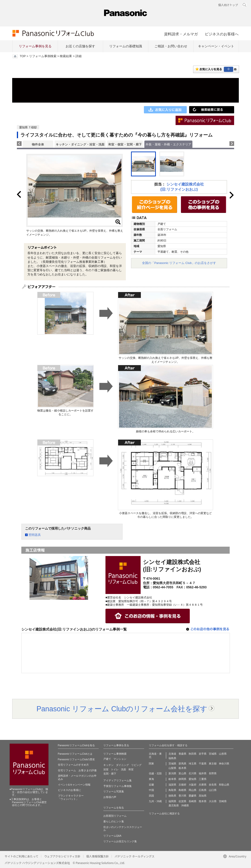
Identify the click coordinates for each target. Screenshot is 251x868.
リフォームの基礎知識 (126, 46)
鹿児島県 (174, 805)
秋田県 (193, 754)
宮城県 (213, 754)
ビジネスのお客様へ (222, 34)
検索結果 (66, 56)
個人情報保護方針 (97, 856)
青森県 (182, 754)
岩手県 (203, 754)
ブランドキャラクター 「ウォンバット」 (71, 797)
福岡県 (172, 801)
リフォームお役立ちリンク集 (120, 841)
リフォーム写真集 (114, 791)
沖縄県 (185, 805)
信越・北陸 (155, 773)
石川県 (193, 773)
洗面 (124, 769)
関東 (151, 764)
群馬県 (182, 764)
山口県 (213, 790)
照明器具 (35, 535)
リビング (136, 765)
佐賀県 (182, 801)
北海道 (172, 754)
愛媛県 (193, 796)
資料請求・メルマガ (181, 34)
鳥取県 (172, 790)
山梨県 (172, 768)
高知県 (203, 796)
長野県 (213, 773)
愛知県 (193, 779)
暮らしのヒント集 (114, 821)
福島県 (172, 758)
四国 (151, 796)
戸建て (107, 759)
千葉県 (203, 764)
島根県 (182, 790)
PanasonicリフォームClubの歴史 (77, 759)
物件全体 (38, 144)
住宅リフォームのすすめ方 (73, 765)
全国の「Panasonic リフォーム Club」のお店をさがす (179, 263)
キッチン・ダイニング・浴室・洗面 (80, 144)
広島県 (203, 790)
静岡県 (182, 779)
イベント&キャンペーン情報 (74, 785)
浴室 (106, 769)
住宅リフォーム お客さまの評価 (77, 770)
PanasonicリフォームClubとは (75, 754)
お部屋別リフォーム (115, 816)
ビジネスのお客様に (69, 790)
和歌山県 (224, 785)
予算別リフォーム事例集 (118, 786)
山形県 (223, 754)
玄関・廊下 (110, 774)
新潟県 (172, 773)
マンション (120, 759)
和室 (131, 769)
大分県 (213, 801)
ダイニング (122, 765)
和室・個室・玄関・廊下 (125, 144)
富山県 (182, 773)
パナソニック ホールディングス (135, 856)
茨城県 (172, 764)
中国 (151, 790)
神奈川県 (224, 764)
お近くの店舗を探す (80, 46)
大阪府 (193, 785)
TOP (23, 56)
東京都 (213, 764)
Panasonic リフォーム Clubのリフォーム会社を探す (122, 709)
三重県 (203, 779)
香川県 (182, 796)
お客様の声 (110, 797)
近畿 (151, 785)
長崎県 (193, 801)
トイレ (115, 769)
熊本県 (203, 801)
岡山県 (193, 790)
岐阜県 (172, 779)
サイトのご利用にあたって (21, 856)
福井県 (203, 773)
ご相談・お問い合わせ (171, 46)
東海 (151, 779)
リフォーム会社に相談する (164, 813)
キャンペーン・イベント (216, 46)
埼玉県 (193, 764)
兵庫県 (203, 785)
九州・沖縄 (155, 801)
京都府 (182, 785)
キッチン (109, 765)
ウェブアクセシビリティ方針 (62, 856)
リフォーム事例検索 (43, 56)
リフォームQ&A (112, 836)
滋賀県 (172, 785)
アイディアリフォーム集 (118, 780)
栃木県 (182, 768)
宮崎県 (223, 801)
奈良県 (213, 785)
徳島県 (172, 796)
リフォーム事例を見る (35, 46)
